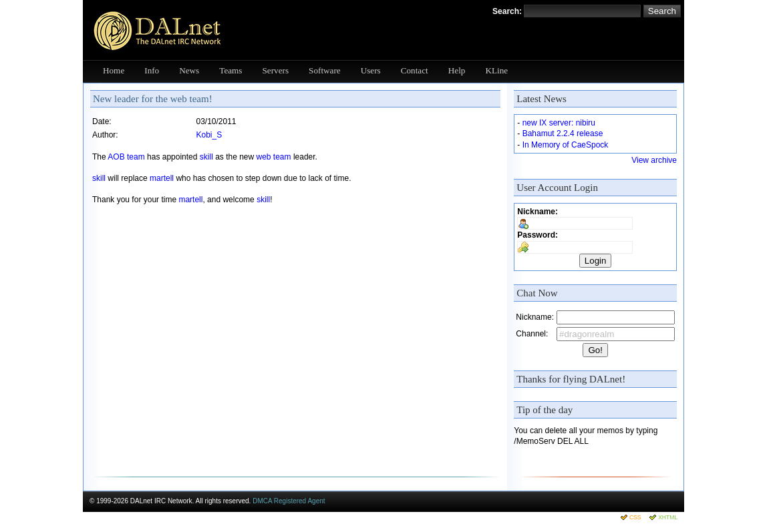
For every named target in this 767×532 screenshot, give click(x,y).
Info (152, 70)
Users (371, 70)
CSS (635, 517)
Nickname (536, 212)
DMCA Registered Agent (289, 501)
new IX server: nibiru (559, 123)
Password (536, 235)
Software (325, 70)
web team (274, 157)
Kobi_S (209, 135)
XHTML (668, 517)
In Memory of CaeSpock (566, 145)
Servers (276, 70)
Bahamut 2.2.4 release (563, 134)
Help (457, 70)
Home (114, 70)
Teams (231, 70)
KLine (496, 70)
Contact (415, 70)
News (189, 70)
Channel (531, 334)
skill (206, 157)
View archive (654, 160)
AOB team (126, 157)
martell (162, 178)
